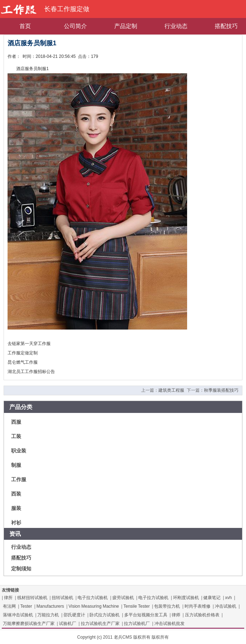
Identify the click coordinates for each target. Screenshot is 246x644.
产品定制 (126, 26)
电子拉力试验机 (93, 598)
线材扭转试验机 (32, 598)
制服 (16, 465)
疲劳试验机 (123, 598)
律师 (176, 615)
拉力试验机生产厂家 (100, 624)
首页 (25, 26)
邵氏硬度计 (74, 615)
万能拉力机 (48, 615)
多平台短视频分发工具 (146, 615)
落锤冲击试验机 (18, 615)
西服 (16, 422)
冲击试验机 (226, 606)
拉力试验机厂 (137, 624)
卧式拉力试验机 (105, 615)
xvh (229, 598)
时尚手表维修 (198, 606)
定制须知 (21, 569)
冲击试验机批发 (170, 624)
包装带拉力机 (167, 606)
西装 (16, 494)
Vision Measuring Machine (94, 606)
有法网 (9, 606)
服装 (16, 508)
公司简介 (75, 26)
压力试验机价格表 (202, 615)
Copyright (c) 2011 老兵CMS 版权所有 (114, 637)
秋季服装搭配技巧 (221, 390)
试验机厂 (68, 624)
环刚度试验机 (186, 598)
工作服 (19, 479)
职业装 (19, 451)
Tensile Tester (137, 606)
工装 (16, 436)
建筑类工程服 (171, 390)
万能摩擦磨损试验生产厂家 (29, 624)
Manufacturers (50, 606)
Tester (26, 606)
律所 (8, 598)
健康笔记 (212, 598)
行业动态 (176, 26)
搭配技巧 (21, 558)
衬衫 (16, 523)
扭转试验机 (62, 598)
